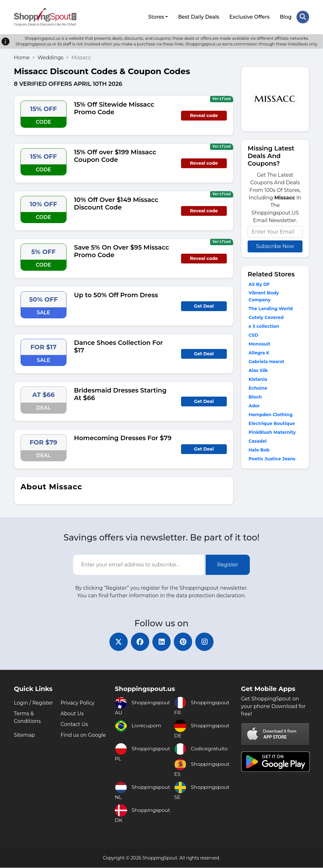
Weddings (50, 57)
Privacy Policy (78, 703)
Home (22, 57)
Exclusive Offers (250, 17)
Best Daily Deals (199, 17)
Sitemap (24, 735)
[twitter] (117, 642)
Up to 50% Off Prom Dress (116, 294)
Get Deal (204, 305)
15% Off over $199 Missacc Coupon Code (115, 155)
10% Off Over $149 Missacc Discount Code (116, 203)
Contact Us (74, 725)
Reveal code (204, 115)
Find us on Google (83, 735)
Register (228, 564)
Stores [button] (156, 17)
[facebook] (139, 642)
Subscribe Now (275, 246)
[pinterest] (184, 642)
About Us (72, 714)
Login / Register (34, 703)
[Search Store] (303, 17)
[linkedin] (161, 642)
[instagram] (206, 642)
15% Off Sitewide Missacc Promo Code (114, 108)
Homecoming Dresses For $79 (123, 437)
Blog (285, 17)
